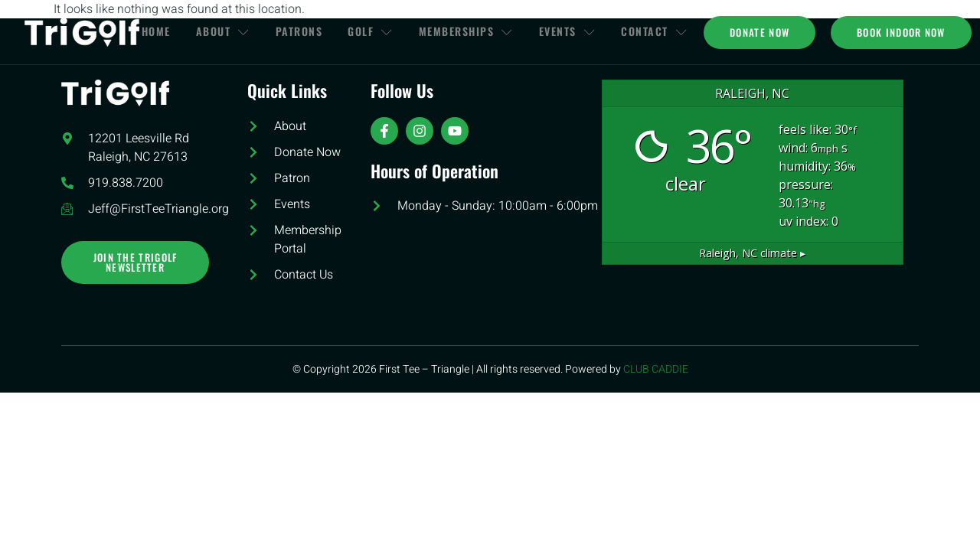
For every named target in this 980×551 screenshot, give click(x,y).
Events (574, 32)
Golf (373, 32)
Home (151, 32)
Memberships (470, 32)
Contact (663, 32)
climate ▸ (752, 253)
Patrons (299, 32)
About (220, 32)
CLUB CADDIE (656, 369)
